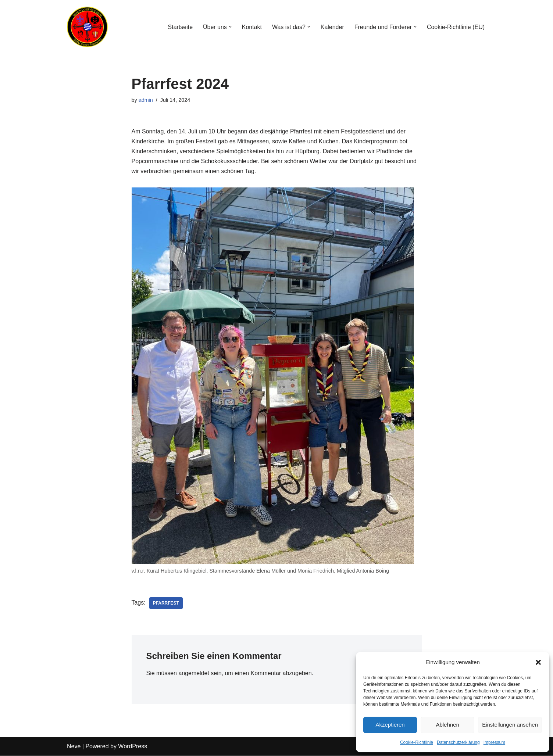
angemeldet (194, 673)
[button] (538, 662)
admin (146, 100)
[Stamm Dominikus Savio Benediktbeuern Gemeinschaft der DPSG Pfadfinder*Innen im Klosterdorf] (89, 27)
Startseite (180, 27)
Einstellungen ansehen (510, 725)
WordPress (133, 747)
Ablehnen (447, 725)
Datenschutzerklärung (458, 742)
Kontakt (251, 27)
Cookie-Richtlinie (417, 742)
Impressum (494, 742)
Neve (74, 747)
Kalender (332, 27)
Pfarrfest (166, 603)
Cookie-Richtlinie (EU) (456, 27)
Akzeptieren (390, 725)
